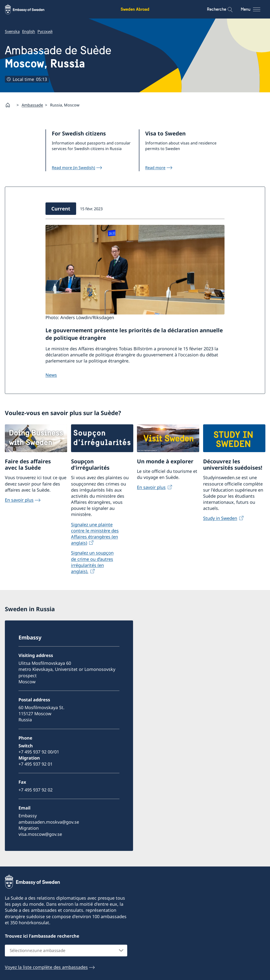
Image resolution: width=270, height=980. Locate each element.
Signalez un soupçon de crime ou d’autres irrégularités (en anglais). (92, 562)
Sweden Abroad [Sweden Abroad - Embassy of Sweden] (135, 9)
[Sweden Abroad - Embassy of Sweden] (29, 9)
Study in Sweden (220, 518)
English (29, 31)
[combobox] (66, 951)
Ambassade (32, 105)
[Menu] (255, 9)
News (51, 375)
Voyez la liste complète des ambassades (46, 967)
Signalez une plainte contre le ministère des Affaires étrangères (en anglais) (95, 534)
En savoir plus (19, 500)
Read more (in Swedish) (73, 168)
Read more (155, 168)
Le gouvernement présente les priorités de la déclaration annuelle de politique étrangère (134, 334)
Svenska (12, 31)
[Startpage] (10, 105)
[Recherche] (227, 9)
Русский (45, 31)
